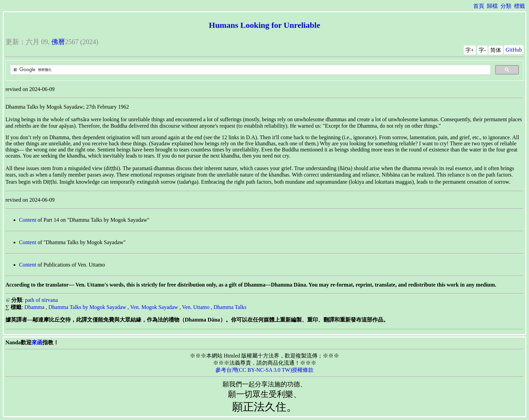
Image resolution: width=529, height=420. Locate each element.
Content (28, 220)
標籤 (519, 6)
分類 (506, 6)
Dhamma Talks (230, 307)
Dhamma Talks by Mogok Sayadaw (87, 307)
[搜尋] (250, 70)
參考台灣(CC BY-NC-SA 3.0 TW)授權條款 (265, 370)
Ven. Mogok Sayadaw (154, 307)
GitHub (514, 50)
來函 (37, 342)
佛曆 (58, 42)
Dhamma (34, 307)
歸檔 (492, 6)
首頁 (479, 6)
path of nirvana (41, 300)
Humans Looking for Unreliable (265, 25)
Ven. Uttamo (196, 307)
